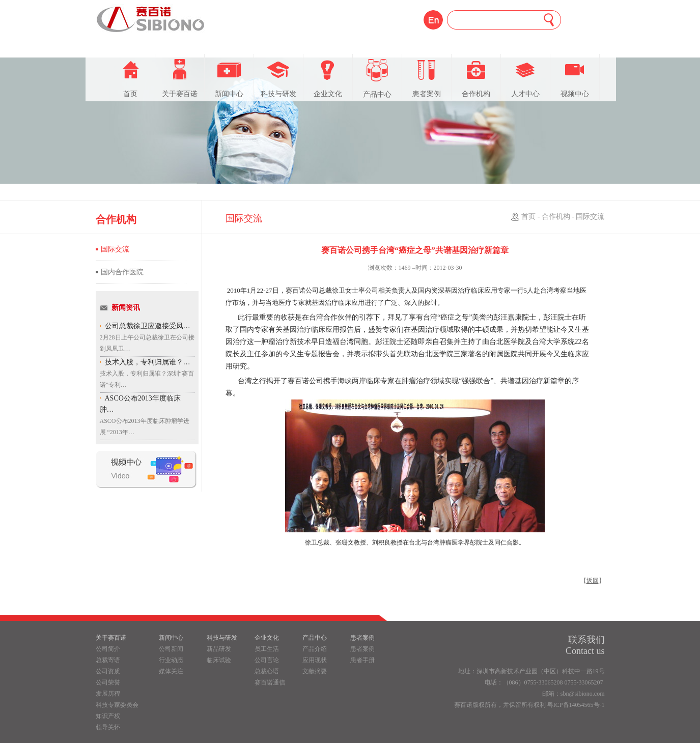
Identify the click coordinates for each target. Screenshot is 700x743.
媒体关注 (171, 671)
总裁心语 (267, 671)
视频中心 (575, 78)
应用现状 (315, 660)
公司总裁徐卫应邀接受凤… (148, 326)
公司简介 (108, 649)
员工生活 (267, 649)
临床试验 (219, 660)
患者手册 (362, 660)
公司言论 (267, 660)
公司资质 (108, 671)
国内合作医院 (122, 272)
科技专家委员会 (117, 705)
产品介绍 (315, 649)
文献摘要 (315, 671)
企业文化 (328, 78)
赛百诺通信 (270, 682)
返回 (593, 581)
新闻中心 (229, 78)
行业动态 (171, 660)
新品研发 (219, 649)
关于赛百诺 (180, 78)
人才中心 (525, 78)
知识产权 (108, 716)
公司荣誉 (108, 682)
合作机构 (476, 78)
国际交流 (115, 249)
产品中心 (377, 79)
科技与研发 (278, 78)
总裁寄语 (108, 660)
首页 (130, 78)
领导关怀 (108, 727)
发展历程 (108, 694)
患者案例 (427, 78)
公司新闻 (171, 649)
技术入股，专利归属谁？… (148, 362)
